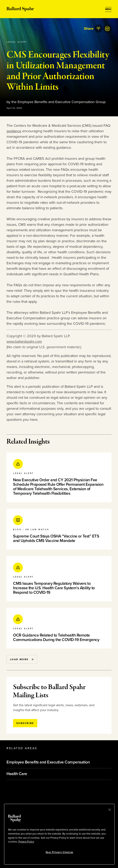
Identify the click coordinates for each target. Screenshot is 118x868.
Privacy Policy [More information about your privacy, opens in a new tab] (26, 842)
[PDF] (107, 29)
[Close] (110, 810)
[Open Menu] (108, 9)
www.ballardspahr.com (24, 341)
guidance (14, 131)
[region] (59, 834)
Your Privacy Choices (59, 852)
